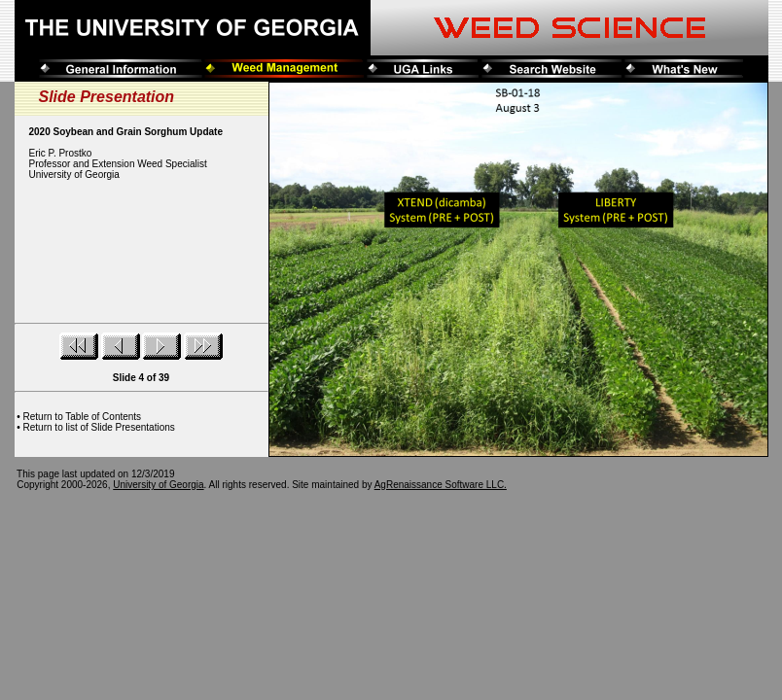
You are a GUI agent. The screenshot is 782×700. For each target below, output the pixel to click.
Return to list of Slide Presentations (99, 427)
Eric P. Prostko (61, 153)
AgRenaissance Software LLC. (441, 485)
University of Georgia (158, 485)
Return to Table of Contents (83, 417)
